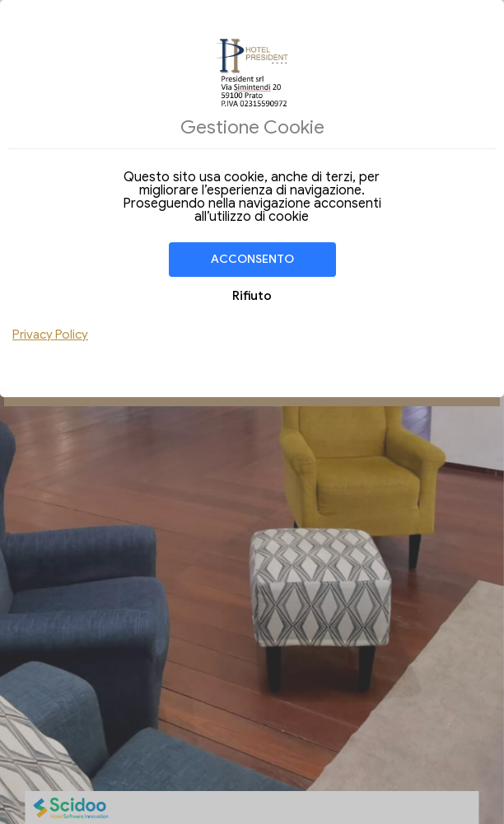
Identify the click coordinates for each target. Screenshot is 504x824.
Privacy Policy (50, 335)
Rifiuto (252, 296)
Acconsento (252, 259)
